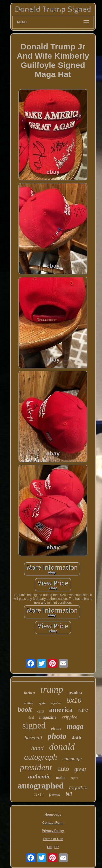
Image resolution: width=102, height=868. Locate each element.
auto (63, 769)
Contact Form (53, 823)
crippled (70, 717)
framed (55, 795)
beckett (29, 693)
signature (56, 703)
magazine (48, 717)
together (79, 788)
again (42, 703)
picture (56, 728)
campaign (72, 759)
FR (57, 847)
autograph (41, 757)
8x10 (74, 700)
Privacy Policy (53, 831)
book (25, 709)
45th (77, 738)
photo (57, 736)
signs (74, 778)
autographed (41, 786)
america (61, 710)
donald (62, 747)
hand (37, 748)
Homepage (53, 815)
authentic (39, 777)
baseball (33, 738)
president (36, 767)
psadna (75, 693)
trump (52, 690)
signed (34, 726)
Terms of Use (53, 839)
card (41, 711)
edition (29, 703)
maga (75, 726)
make (61, 778)
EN (49, 847)
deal (31, 718)
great (80, 769)
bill (69, 794)
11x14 (39, 794)
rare (83, 710)
